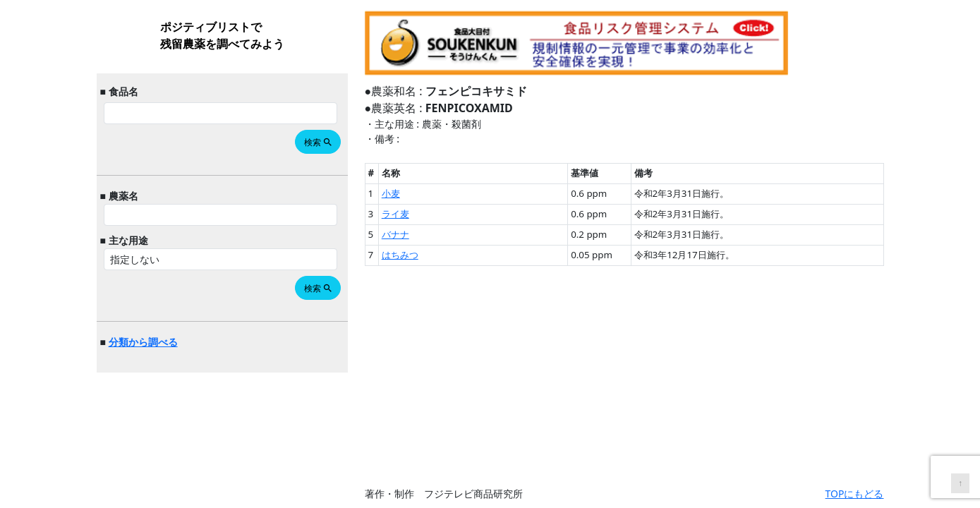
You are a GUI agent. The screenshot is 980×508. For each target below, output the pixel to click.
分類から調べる (143, 342)
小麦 (391, 193)
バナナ (395, 234)
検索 (319, 142)
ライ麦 (395, 214)
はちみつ (400, 255)
